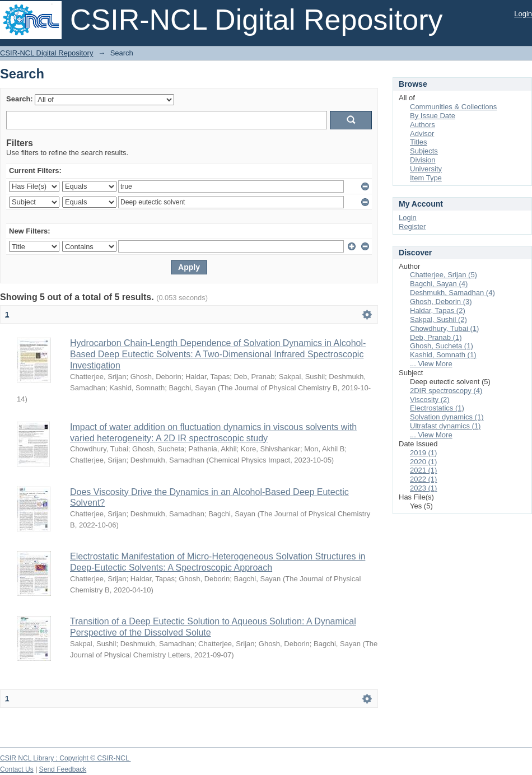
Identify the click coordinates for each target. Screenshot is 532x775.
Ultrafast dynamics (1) (445, 426)
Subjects (424, 151)
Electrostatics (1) (437, 408)
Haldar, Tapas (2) (438, 311)
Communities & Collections (453, 107)
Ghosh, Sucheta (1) (442, 346)
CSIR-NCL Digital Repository (46, 53)
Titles (419, 142)
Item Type (426, 178)
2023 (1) (423, 488)
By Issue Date (433, 116)
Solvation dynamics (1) (447, 417)
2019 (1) (423, 453)
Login (523, 14)
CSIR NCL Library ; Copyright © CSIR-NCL (66, 758)
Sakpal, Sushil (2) (438, 319)
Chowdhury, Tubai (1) (444, 328)
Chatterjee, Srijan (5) (444, 275)
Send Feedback (63, 769)
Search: (20, 99)
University (426, 169)
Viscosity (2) (430, 400)
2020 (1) (423, 462)
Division (423, 160)
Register (412, 227)
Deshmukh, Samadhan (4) (452, 293)
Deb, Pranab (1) (436, 337)
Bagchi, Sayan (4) (439, 284)
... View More (431, 364)
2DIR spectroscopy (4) (446, 391)
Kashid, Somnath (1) (443, 355)
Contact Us (17, 769)
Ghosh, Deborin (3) (441, 302)
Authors (423, 125)
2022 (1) (423, 479)
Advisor (422, 134)
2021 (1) (423, 470)
